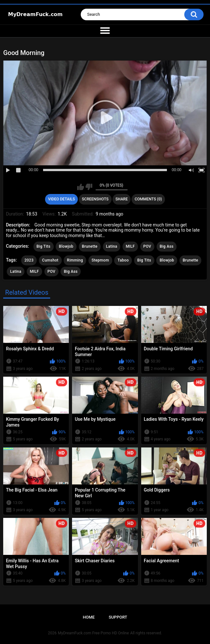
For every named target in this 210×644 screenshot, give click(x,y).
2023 (29, 260)
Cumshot (50, 260)
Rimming (75, 260)
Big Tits (44, 246)
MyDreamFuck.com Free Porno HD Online (93, 633)
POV (147, 246)
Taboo (123, 260)
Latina (112, 246)
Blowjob (66, 246)
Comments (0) (148, 199)
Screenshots (95, 199)
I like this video (81, 187)
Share (122, 199)
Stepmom (100, 260)
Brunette (90, 246)
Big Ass (167, 246)
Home (89, 617)
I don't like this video (89, 187)
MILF (130, 246)
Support (118, 617)
